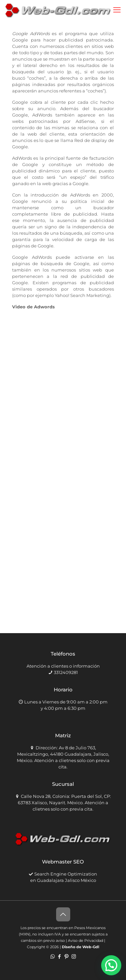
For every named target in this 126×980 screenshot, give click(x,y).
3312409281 (66, 672)
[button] (111, 965)
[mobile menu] (117, 10)
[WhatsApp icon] (53, 956)
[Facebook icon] (60, 956)
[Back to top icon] (63, 914)
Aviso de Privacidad (86, 940)
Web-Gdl (91, 947)
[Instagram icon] (74, 956)
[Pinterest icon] (67, 956)
